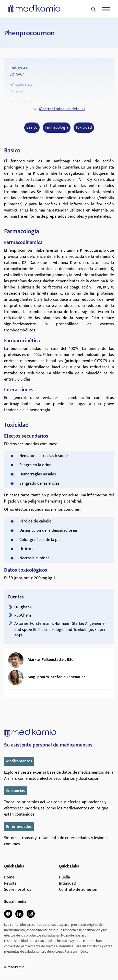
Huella (64, 877)
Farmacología (57, 128)
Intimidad (67, 884)
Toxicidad (84, 128)
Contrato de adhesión (78, 890)
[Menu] (106, 9)
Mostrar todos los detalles (59, 109)
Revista (10, 884)
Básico (32, 128)
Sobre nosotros (18, 890)
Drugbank (23, 607)
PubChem (23, 615)
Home (9, 877)
